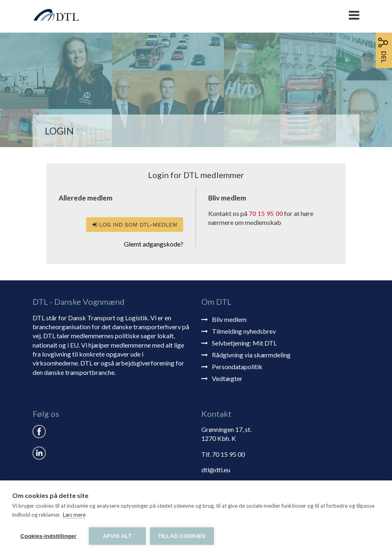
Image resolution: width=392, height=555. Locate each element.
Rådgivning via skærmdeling (251, 355)
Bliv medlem (229, 319)
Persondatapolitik (237, 367)
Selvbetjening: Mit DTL (244, 343)
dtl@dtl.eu (216, 470)
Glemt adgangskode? (154, 244)
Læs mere (74, 515)
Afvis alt (117, 536)
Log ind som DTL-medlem (135, 225)
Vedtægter (227, 378)
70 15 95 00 (266, 213)
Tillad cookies (182, 536)
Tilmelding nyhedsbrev (244, 331)
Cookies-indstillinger (48, 536)
